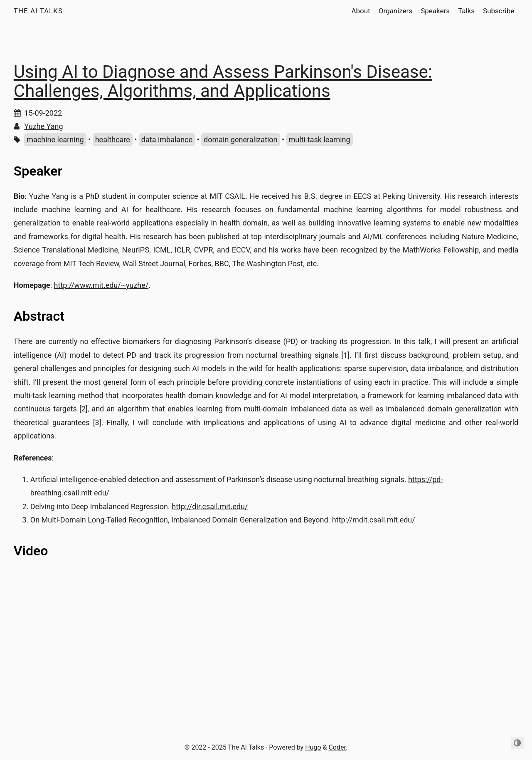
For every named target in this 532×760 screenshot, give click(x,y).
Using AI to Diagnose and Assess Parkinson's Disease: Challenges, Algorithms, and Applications (223, 81)
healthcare (113, 140)
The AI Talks (38, 11)
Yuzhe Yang (43, 126)
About (361, 11)
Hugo (313, 747)
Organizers (395, 11)
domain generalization (240, 140)
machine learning (55, 140)
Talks (466, 11)
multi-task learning (320, 140)
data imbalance (167, 140)
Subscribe (499, 11)
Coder (337, 747)
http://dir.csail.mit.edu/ (210, 506)
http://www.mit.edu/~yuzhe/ (101, 285)
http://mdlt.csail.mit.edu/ (374, 520)
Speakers (435, 11)
